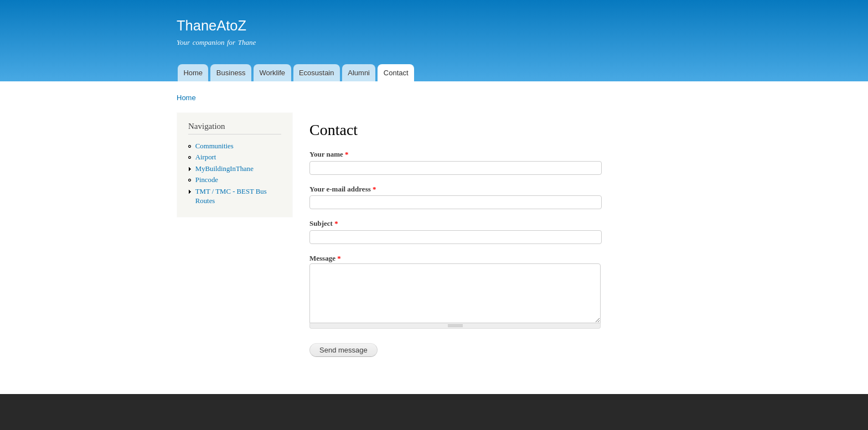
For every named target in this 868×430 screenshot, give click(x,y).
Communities (215, 146)
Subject (324, 223)
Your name (329, 154)
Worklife (272, 73)
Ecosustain (317, 73)
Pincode (207, 180)
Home (193, 73)
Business (231, 73)
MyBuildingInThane (224, 169)
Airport (206, 157)
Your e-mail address (343, 189)
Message (325, 258)
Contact (396, 73)
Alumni (359, 73)
